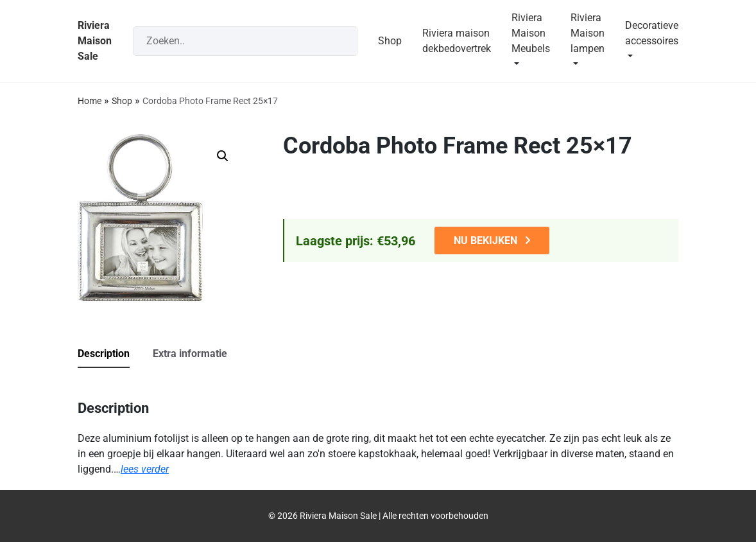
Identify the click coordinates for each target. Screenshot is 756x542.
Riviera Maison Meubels (531, 33)
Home (90, 101)
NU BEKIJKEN (485, 240)
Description (104, 354)
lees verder (145, 469)
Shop (390, 41)
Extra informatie (190, 354)
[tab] (114, 354)
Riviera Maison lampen (588, 33)
